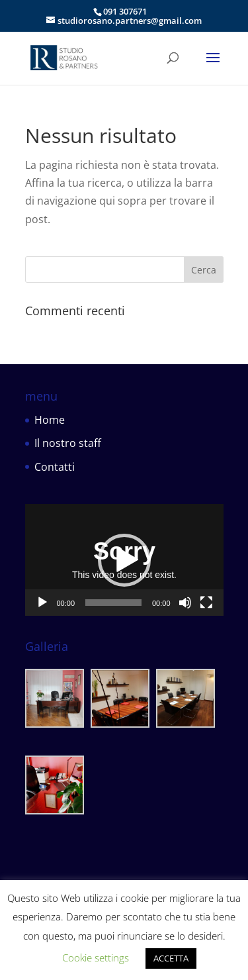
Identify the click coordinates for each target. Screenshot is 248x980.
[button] (124, 560)
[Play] (42, 603)
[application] (124, 560)
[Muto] (185, 603)
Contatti (55, 467)
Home (50, 420)
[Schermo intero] (206, 603)
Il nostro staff (68, 443)
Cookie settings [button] (96, 957)
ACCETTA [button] (171, 958)
